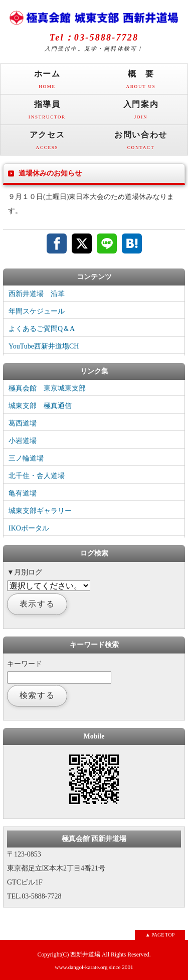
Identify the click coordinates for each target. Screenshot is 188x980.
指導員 (47, 112)
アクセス (47, 143)
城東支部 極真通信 (40, 406)
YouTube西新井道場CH (44, 346)
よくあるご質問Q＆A (42, 329)
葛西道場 (23, 423)
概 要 (141, 82)
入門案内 (141, 112)
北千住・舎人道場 (37, 476)
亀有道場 (23, 493)
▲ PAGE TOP (160, 935)
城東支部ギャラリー (40, 511)
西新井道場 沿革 (37, 294)
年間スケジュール (37, 311)
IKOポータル (29, 528)
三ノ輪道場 (26, 458)
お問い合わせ (141, 143)
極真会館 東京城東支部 (47, 388)
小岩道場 (23, 441)
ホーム (47, 82)
